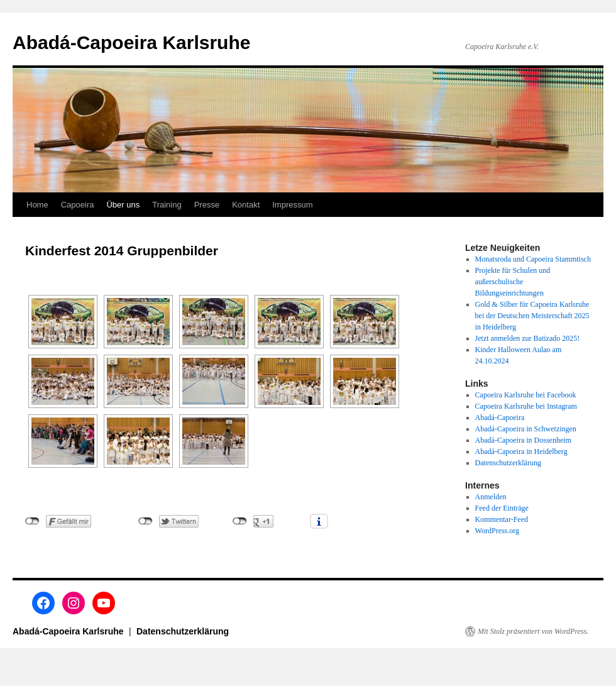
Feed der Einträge (502, 508)
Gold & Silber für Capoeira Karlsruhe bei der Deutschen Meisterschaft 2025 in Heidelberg (532, 316)
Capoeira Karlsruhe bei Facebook (526, 395)
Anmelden (491, 497)
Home (37, 205)
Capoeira (78, 205)
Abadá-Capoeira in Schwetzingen (526, 429)
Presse (207, 205)
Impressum (292, 205)
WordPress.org (497, 531)
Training (167, 205)
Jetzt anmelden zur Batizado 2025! (528, 338)
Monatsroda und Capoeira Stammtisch (533, 259)
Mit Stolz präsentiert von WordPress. (533, 631)
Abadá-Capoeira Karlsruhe (131, 42)
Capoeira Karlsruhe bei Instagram (526, 406)
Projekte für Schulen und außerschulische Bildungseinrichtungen (513, 282)
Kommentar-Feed (502, 519)
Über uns (123, 205)
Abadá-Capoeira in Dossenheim (523, 440)
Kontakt (246, 205)
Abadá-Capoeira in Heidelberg (521, 451)
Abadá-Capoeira (500, 418)
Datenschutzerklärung (508, 463)
